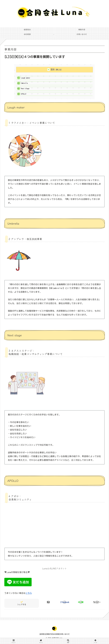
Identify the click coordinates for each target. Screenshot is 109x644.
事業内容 (48, 637)
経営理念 (39, 637)
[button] (97, 605)
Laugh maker (27, 78)
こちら (29, 596)
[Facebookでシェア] (65, 605)
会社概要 (57, 637)
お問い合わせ (68, 637)
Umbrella (25, 84)
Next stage (26, 90)
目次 (53, 70)
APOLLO (24, 96)
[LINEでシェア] (81, 605)
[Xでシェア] (48, 605)
